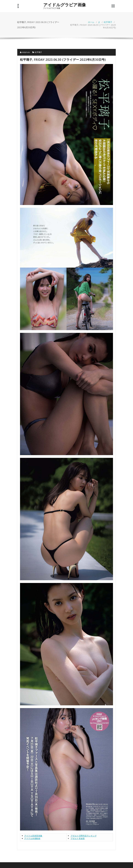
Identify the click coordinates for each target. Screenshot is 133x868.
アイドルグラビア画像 (65, 5)
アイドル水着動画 (32, 838)
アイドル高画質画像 (33, 836)
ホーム (91, 22)
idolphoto (25, 52)
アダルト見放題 (78, 838)
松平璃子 (108, 22)
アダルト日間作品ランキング (84, 836)
